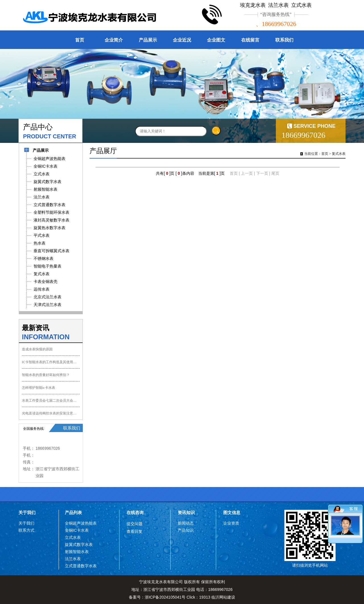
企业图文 (216, 40)
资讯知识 (186, 512)
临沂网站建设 (223, 597)
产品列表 (73, 512)
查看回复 (135, 531)
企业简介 (114, 40)
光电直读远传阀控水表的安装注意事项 (51, 413)
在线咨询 (135, 512)
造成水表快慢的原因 (37, 349)
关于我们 (27, 512)
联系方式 (26, 530)
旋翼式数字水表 (79, 545)
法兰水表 (73, 559)
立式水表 (73, 537)
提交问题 (135, 524)
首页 (80, 40)
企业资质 (231, 523)
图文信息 (232, 512)
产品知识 (186, 530)
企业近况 (182, 40)
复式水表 (339, 154)
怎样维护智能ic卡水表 (39, 388)
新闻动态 (186, 523)
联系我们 (284, 40)
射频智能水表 (77, 552)
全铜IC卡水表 (77, 530)
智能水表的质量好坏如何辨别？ (46, 375)
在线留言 (250, 40)
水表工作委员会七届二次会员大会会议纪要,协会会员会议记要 (51, 400)
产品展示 (148, 40)
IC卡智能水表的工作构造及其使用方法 (51, 362)
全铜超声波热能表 (81, 523)
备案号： (157, 597)
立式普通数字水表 (81, 566)
